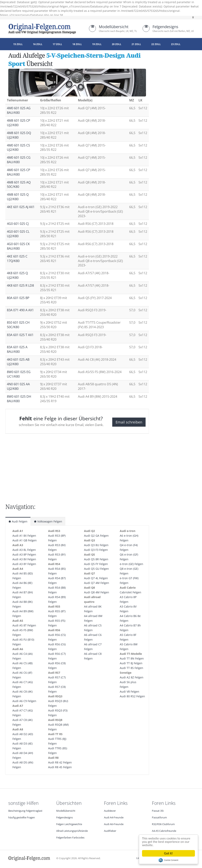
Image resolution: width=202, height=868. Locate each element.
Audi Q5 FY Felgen (96, 564)
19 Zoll (97, 44)
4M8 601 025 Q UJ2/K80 (18, 197)
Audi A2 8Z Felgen (132, 677)
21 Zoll (136, 44)
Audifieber (110, 831)
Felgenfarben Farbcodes (70, 838)
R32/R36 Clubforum (163, 824)
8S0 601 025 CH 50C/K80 (18, 325)
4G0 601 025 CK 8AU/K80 (18, 246)
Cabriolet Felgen (130, 592)
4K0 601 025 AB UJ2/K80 (18, 362)
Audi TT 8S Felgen (131, 668)
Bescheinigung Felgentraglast (25, 811)
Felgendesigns (165, 27)
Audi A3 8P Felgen (24, 554)
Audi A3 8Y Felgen (24, 564)
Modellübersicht (114, 27)
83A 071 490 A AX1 (20, 310)
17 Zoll (57, 44)
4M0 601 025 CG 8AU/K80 (19, 160)
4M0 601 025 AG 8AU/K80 (19, 110)
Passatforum (159, 818)
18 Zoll (77, 44)
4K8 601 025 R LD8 (20, 285)
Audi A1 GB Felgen (25, 540)
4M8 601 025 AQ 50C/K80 (19, 185)
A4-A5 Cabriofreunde (164, 831)
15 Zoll (18, 44)
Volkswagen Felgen (48, 521)
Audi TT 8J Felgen (131, 663)
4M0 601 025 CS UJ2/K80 (18, 148)
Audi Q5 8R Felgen (96, 559)
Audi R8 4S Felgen (60, 767)
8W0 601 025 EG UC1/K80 (19, 374)
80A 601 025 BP (18, 298)
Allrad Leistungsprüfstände (72, 831)
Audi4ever (110, 811)
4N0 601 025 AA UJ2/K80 (18, 386)
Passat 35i (158, 811)
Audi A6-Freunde (114, 824)
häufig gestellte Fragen (22, 818)
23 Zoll (176, 44)
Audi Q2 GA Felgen (96, 536)
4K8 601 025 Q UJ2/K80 (17, 275)
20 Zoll (117, 44)
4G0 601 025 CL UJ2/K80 (18, 234)
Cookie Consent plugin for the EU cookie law (169, 860)
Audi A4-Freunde (114, 818)
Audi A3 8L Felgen (24, 550)
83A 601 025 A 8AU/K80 (17, 349)
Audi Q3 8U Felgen (96, 545)
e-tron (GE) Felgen (131, 564)
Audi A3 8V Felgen (24, 559)
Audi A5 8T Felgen (24, 625)
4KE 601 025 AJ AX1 (21, 207)
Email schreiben (129, 422)
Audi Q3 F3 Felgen (96, 550)
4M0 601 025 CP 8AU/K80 (19, 172)
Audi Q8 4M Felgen (97, 592)
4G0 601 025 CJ (18, 224)
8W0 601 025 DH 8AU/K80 (19, 399)
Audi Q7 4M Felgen (97, 583)
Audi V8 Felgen (130, 692)
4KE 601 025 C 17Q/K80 (17, 259)
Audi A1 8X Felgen (24, 536)
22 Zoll (156, 44)
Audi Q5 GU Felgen (96, 569)
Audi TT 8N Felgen (132, 658)
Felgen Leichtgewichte (69, 824)
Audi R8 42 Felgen (60, 762)
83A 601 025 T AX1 (20, 335)
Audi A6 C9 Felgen (24, 701)
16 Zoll (38, 44)
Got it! (169, 853)
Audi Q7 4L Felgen (96, 578)
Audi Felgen (18, 521)
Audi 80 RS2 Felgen (132, 696)
